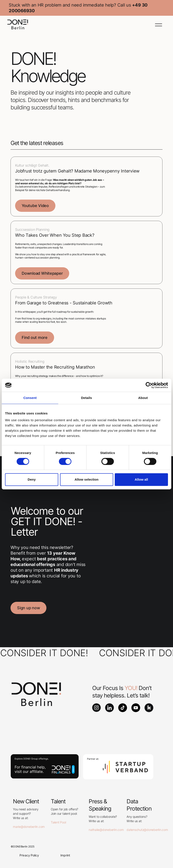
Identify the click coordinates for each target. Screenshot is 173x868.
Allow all (141, 479)
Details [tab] (86, 398)
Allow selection (86, 479)
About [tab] (143, 398)
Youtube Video (35, 206)
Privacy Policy (29, 855)
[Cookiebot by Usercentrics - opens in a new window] (149, 385)
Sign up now (28, 608)
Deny (32, 479)
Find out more (35, 337)
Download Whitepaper (42, 273)
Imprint (65, 855)
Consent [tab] (30, 398)
